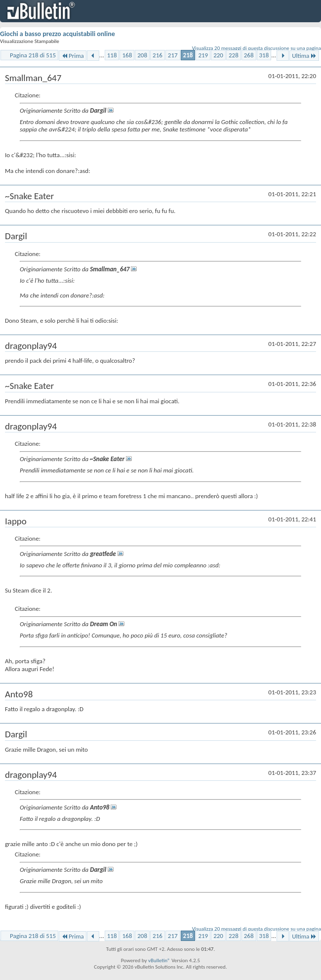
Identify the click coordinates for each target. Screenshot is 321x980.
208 (142, 55)
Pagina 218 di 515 (33, 55)
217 (173, 55)
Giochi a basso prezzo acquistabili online (58, 34)
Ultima (304, 56)
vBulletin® (159, 960)
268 (249, 55)
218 (188, 55)
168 (127, 55)
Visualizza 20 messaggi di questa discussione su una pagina (257, 48)
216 (158, 55)
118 (112, 55)
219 (203, 55)
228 (234, 55)
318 (264, 55)
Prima (73, 56)
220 (218, 55)
